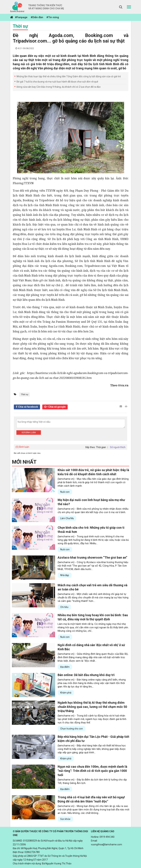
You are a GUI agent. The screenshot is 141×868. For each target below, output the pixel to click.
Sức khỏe (65, 819)
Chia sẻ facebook (28, 407)
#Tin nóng (53, 17)
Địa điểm (65, 667)
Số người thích (118, 447)
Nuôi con (65, 492)
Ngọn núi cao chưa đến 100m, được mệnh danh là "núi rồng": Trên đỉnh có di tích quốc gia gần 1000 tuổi (92, 771)
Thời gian (101, 447)
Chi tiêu (64, 607)
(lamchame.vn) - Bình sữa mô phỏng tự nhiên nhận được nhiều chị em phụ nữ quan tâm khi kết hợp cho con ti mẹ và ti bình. (93, 511)
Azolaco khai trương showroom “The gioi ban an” (92, 557)
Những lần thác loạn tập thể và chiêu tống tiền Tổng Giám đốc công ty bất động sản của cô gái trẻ (69, 76)
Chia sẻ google (57, 407)
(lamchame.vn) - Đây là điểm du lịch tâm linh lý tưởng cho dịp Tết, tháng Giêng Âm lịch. (92, 781)
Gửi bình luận (29, 433)
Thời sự (20, 26)
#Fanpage (21, 17)
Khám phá (66, 693)
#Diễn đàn (37, 17)
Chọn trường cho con (72, 729)
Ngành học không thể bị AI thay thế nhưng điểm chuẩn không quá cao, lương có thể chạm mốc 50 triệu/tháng (92, 707)
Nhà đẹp (65, 575)
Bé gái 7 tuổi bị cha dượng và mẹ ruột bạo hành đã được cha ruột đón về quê (57, 82)
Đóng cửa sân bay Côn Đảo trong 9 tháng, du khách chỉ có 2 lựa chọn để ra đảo (59, 87)
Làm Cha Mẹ (67, 518)
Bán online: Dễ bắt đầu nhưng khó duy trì (86, 675)
